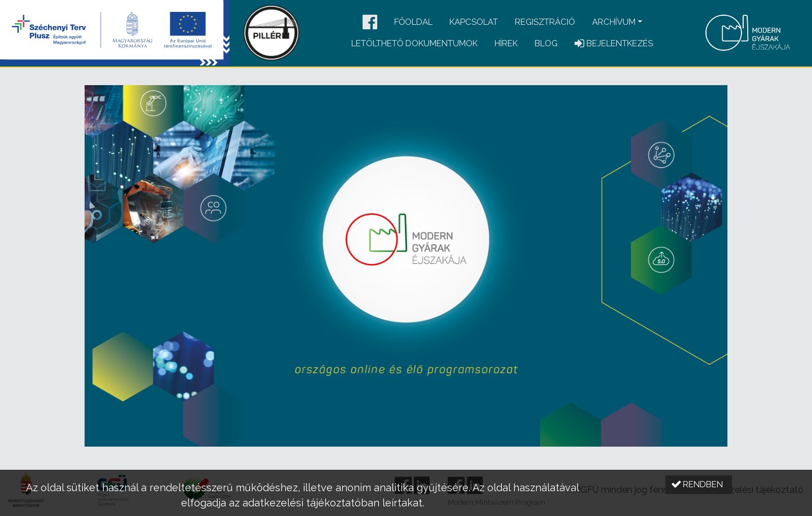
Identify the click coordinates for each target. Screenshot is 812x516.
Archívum (614, 22)
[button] (370, 23)
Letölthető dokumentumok (414, 43)
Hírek (506, 43)
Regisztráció (545, 22)
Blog (546, 43)
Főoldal (413, 22)
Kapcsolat (474, 22)
